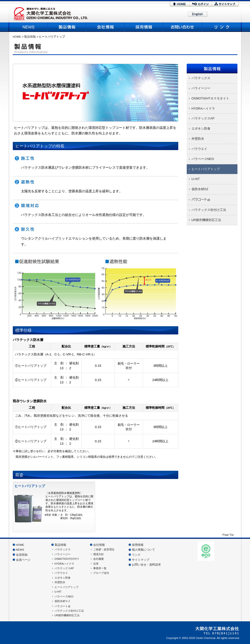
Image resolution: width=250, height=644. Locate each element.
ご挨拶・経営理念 (104, 549)
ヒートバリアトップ (67, 587)
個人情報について (143, 550)
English (198, 14)
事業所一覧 (100, 568)
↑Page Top (228, 535)
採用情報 (144, 27)
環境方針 (99, 554)
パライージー (63, 554)
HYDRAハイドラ (64, 564)
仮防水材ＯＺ (63, 601)
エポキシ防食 (63, 578)
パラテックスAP (64, 568)
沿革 (96, 564)
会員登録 (22, 555)
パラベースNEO (64, 596)
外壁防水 (60, 582)
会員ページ (23, 560)
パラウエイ (61, 573)
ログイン (201, 4)
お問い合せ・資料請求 (146, 565)
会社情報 (99, 545)
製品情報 (67, 27)
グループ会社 (101, 573)
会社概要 (105, 27)
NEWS (29, 27)
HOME (180, 4)
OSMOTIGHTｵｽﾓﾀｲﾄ (67, 559)
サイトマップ (225, 4)
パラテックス (63, 549)
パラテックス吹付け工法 (69, 611)
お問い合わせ (183, 27)
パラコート (63, 606)
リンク (221, 27)
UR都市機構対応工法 (67, 615)
